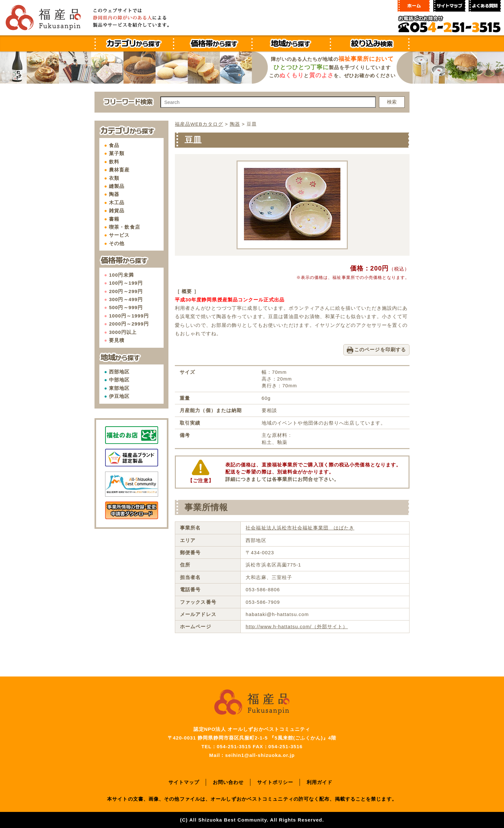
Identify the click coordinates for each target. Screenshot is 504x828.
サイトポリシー (275, 782)
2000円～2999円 (129, 324)
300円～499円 (126, 299)
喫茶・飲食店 (125, 227)
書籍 (114, 219)
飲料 (114, 162)
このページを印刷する (380, 350)
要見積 (117, 340)
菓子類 (117, 153)
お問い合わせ (228, 782)
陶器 (114, 194)
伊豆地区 (119, 396)
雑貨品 (117, 211)
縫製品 (117, 186)
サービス (119, 235)
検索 (392, 102)
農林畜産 (119, 170)
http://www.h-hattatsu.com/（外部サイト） (297, 626)
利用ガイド (320, 782)
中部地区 (119, 380)
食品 (114, 145)
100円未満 (121, 275)
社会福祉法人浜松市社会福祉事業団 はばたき (300, 528)
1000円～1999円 (129, 316)
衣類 (114, 178)
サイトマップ (184, 782)
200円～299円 (126, 291)
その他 (117, 243)
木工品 (117, 202)
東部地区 (119, 388)
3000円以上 (123, 332)
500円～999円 (126, 307)
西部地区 (119, 372)
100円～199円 (126, 283)
